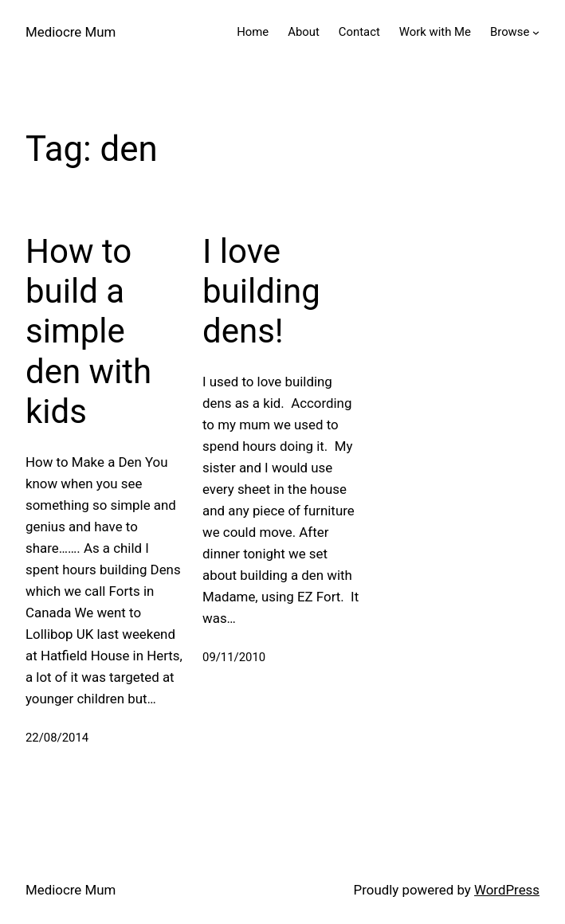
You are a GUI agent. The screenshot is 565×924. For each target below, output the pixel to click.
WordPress (507, 890)
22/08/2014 (57, 738)
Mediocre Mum (71, 32)
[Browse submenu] (536, 32)
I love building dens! (261, 292)
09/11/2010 (234, 657)
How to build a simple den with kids (88, 332)
